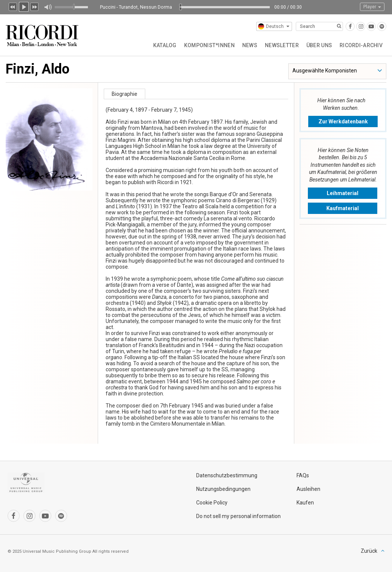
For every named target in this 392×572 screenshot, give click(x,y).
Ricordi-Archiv (361, 45)
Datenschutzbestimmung (227, 475)
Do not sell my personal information (238, 516)
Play (24, 6)
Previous (13, 6)
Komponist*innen (209, 45)
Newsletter (282, 45)
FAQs (303, 475)
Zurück (369, 551)
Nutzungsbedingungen (223, 489)
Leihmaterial (343, 193)
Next (35, 6)
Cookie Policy (212, 503)
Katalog (165, 45)
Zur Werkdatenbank (343, 121)
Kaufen (305, 503)
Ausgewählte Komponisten (325, 71)
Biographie (125, 94)
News (250, 45)
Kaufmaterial (343, 208)
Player (372, 7)
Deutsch (274, 26)
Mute (48, 7)
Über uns (319, 45)
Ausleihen (308, 489)
